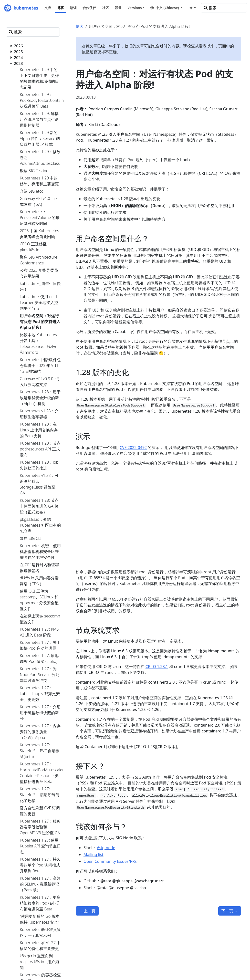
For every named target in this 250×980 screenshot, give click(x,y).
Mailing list (93, 855)
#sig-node (106, 848)
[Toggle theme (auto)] (193, 8)
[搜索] (224, 8)
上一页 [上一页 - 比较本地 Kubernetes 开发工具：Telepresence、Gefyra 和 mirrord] (87, 911)
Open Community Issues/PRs (110, 861)
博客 (80, 26)
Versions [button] (135, 8)
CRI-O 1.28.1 (157, 667)
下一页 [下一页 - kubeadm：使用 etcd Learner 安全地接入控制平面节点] (230, 911)
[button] (167, 8)
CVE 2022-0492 (133, 448)
